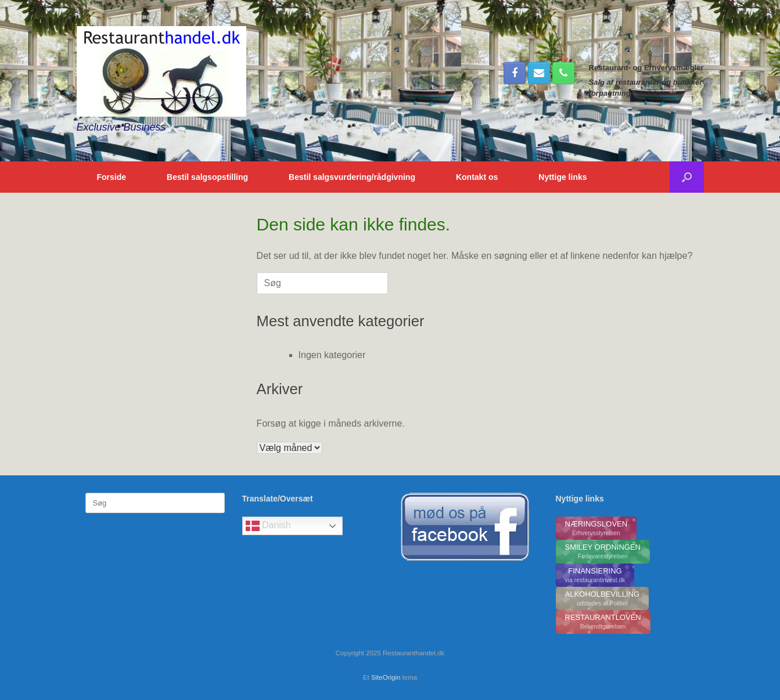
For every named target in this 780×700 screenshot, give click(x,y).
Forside (112, 177)
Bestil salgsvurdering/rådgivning (352, 177)
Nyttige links (562, 177)
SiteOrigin (386, 677)
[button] (687, 177)
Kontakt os (477, 177)
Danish (268, 526)
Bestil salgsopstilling (207, 177)
